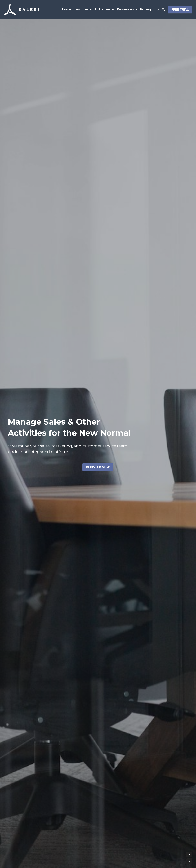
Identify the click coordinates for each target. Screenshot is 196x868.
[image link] (10, 9)
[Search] (163, 9)
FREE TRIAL (180, 9)
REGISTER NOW (98, 467)
